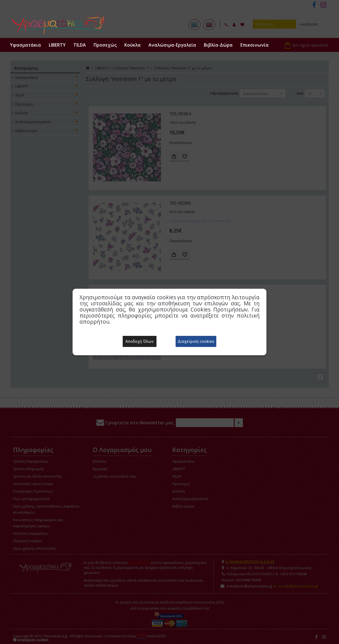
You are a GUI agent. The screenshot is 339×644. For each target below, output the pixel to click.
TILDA (80, 45)
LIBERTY (57, 45)
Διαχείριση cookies (196, 341)
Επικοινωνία (255, 45)
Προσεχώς (105, 45)
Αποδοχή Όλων (140, 341)
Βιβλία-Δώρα (218, 45)
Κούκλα (133, 45)
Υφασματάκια (25, 45)
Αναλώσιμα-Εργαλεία (172, 45)
